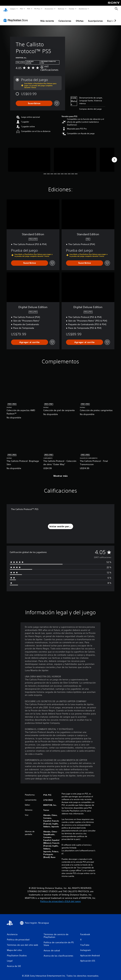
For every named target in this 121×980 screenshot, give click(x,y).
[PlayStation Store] (16, 17)
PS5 (22, 9)
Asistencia (83, 9)
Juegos (13, 9)
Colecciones (65, 18)
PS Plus (37, 9)
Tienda (72, 9)
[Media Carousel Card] (29, 157)
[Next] (114, 157)
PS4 (29, 9)
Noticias (61, 9)
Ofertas (80, 18)
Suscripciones (95, 18)
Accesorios (49, 9)
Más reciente (47, 18)
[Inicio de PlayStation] (6, 9)
